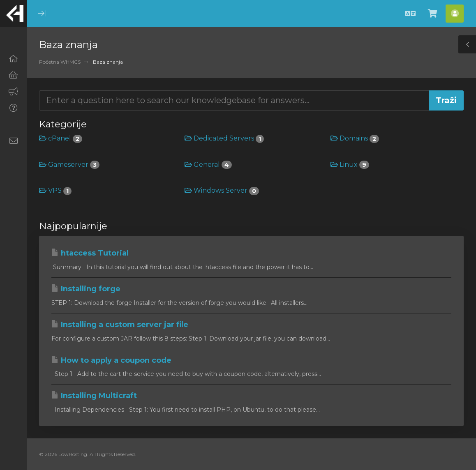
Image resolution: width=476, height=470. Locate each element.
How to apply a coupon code (111, 360)
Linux (350, 165)
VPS (55, 190)
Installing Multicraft (94, 396)
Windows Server (222, 190)
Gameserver (69, 165)
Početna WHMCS (60, 62)
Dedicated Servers (224, 138)
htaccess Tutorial (90, 253)
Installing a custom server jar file (120, 325)
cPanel (61, 138)
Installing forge (86, 289)
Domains (355, 138)
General (208, 165)
